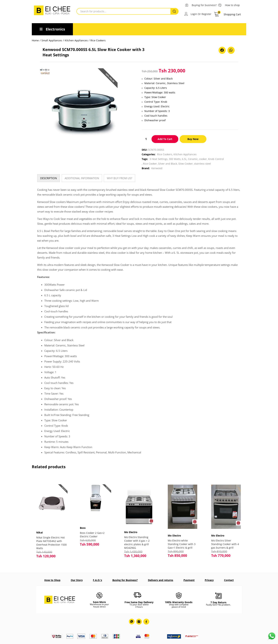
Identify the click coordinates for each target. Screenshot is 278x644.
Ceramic (193, 159)
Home (35, 40)
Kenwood (157, 168)
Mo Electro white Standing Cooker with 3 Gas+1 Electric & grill (182, 544)
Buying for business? (204, 5)
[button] (227, 14)
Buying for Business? (125, 580)
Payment (189, 580)
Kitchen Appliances (76, 40)
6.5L (184, 159)
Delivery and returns (161, 580)
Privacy (209, 580)
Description (49, 178)
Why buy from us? (119, 178)
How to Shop (52, 580)
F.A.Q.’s (97, 580)
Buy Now (193, 139)
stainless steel (203, 164)
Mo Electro (131, 532)
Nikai (40, 531)
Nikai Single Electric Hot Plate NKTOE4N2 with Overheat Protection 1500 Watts (51, 541)
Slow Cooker (186, 164)
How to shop (232, 5)
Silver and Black (168, 164)
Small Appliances (52, 40)
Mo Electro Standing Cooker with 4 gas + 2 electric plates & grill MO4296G (137, 542)
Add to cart (165, 139)
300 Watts (175, 159)
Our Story (77, 580)
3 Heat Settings (159, 159)
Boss (84, 526)
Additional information (82, 178)
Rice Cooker (150, 164)
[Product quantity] (146, 139)
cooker (203, 159)
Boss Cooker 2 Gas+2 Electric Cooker (93, 533)
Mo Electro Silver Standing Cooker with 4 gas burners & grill (225, 544)
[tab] (49, 178)
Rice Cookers (98, 40)
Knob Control (216, 159)
